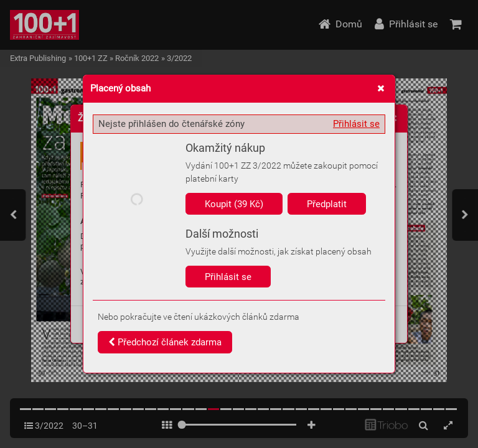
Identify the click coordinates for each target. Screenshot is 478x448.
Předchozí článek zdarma (165, 342)
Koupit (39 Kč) (234, 204)
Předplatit (327, 204)
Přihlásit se (356, 124)
